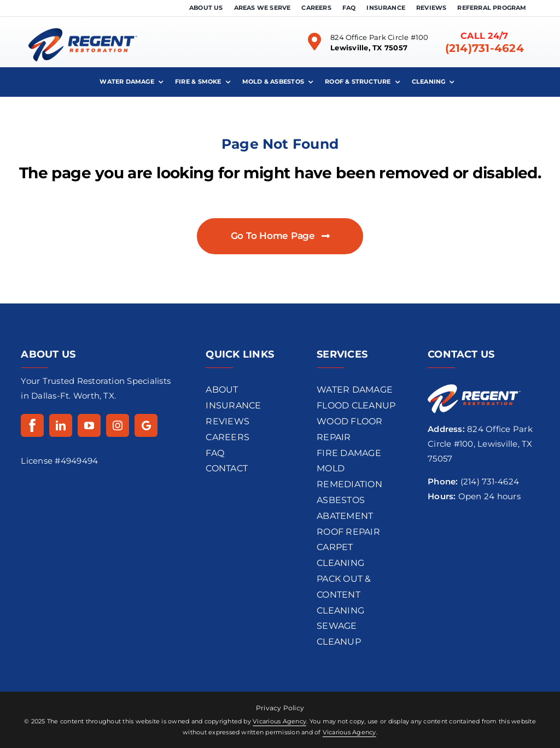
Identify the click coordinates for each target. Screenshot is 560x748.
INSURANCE (233, 405)
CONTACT (227, 468)
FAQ (215, 453)
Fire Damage (349, 453)
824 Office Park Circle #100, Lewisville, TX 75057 (480, 444)
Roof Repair (348, 532)
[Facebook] (32, 425)
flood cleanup (356, 405)
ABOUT (222, 390)
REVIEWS (227, 421)
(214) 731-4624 (490, 481)
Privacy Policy (280, 708)
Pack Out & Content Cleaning (344, 595)
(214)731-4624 (485, 48)
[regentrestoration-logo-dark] (83, 21)
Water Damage (355, 390)
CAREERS (227, 437)
